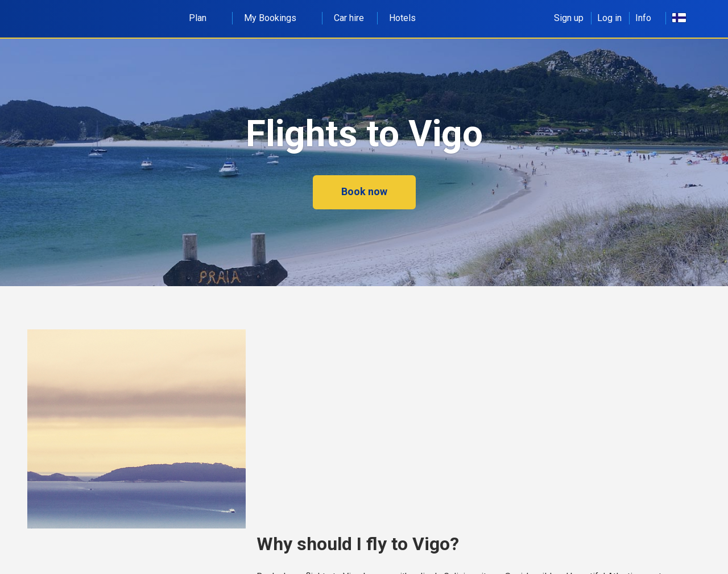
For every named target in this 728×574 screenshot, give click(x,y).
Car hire (349, 18)
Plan (204, 18)
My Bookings (276, 18)
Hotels (402, 18)
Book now (364, 191)
